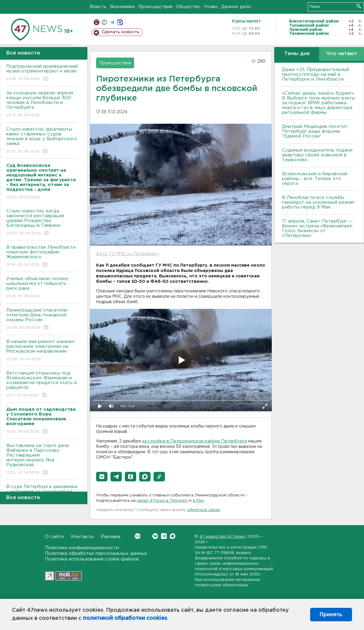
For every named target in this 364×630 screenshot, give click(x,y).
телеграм (112, 22)
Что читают (342, 54)
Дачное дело (236, 7)
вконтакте (104, 22)
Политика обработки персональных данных (96, 553)
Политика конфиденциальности (82, 548)
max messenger (120, 22)
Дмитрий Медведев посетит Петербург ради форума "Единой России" (315, 131)
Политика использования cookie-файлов (92, 559)
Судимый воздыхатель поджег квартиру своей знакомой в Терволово (318, 155)
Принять (331, 614)
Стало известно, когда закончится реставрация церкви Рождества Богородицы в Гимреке (42, 222)
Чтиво (211, 7)
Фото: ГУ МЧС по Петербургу (127, 254)
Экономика (122, 7)
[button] (102, 477)
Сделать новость (120, 32)
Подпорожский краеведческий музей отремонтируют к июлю (42, 73)
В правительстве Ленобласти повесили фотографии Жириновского (42, 256)
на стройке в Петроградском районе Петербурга (194, 441)
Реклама (111, 537)
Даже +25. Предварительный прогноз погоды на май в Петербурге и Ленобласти (316, 74)
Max (173, 536)
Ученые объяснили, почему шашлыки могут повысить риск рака (42, 288)
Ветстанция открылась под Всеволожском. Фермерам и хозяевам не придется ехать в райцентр (42, 385)
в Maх (198, 501)
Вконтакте (138, 536)
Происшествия (155, 7)
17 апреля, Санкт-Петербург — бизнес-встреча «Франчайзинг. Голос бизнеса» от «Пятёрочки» (318, 228)
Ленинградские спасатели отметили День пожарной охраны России (42, 319)
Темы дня (297, 54)
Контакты (82, 537)
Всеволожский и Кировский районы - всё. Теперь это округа (315, 179)
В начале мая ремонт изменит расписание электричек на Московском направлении (42, 351)
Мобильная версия (97, 22)
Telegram (164, 536)
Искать (359, 6)
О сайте (54, 537)
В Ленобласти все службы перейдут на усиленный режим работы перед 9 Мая (318, 202)
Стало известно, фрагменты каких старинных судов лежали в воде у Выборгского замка (42, 141)
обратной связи (204, 510)
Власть (98, 7)
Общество (188, 7)
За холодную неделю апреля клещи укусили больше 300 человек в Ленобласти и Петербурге (42, 104)
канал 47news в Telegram (162, 501)
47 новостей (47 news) (223, 537)
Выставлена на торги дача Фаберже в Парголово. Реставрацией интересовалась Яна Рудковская (42, 459)
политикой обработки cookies (125, 618)
